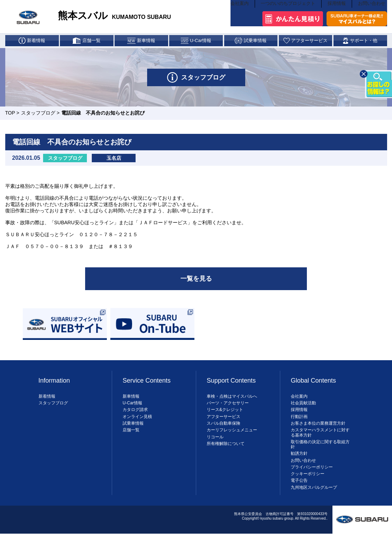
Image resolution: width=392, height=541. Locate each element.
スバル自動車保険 (223, 429)
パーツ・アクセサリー (228, 409)
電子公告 (299, 486)
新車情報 (131, 402)
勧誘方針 (299, 459)
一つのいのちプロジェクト (289, 16)
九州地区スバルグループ (314, 493)
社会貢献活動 (303, 409)
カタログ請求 (135, 416)
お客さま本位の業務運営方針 (318, 429)
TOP (10, 117)
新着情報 (47, 402)
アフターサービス (223, 422)
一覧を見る (196, 284)
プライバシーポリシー (312, 473)
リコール (215, 443)
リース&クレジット (225, 416)
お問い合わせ (373, 16)
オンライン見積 (137, 422)
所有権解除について (226, 449)
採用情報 (337, 16)
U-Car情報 (132, 409)
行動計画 (299, 422)
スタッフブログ (38, 117)
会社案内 (241, 16)
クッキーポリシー (308, 480)
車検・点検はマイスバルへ (232, 402)
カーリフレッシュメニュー (232, 436)
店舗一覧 (131, 436)
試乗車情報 (133, 429)
